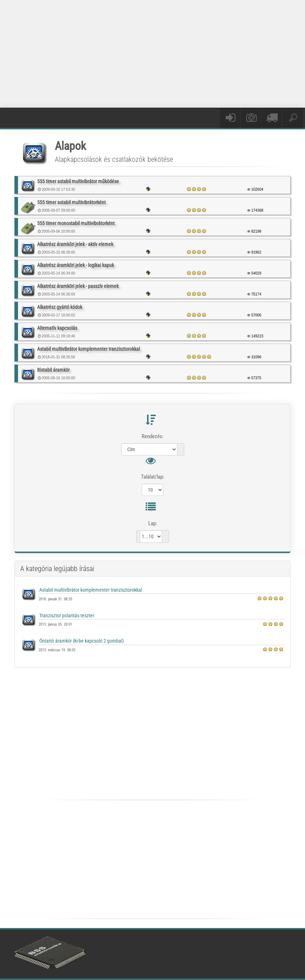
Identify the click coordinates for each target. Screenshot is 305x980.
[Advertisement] (160, 52)
